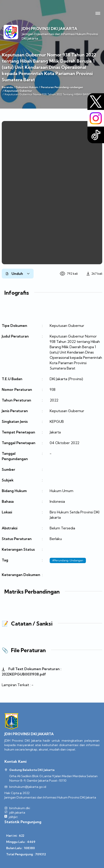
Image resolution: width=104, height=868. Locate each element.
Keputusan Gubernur (18, 91)
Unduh (18, 274)
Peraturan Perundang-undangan (62, 87)
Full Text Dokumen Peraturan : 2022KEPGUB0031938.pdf (32, 671)
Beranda (7, 87)
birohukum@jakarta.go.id (28, 787)
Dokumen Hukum (27, 87)
